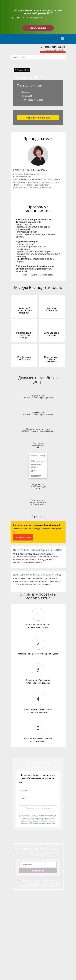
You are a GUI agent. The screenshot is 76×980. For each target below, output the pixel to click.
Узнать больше (38, 28)
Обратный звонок (53, 52)
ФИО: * (22, 782)
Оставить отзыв (23, 537)
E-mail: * (23, 798)
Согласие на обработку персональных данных (38, 883)
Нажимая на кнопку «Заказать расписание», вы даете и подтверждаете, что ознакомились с (39, 819)
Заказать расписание (38, 808)
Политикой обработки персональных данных (38, 823)
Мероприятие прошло (38, 118)
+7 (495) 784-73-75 (52, 47)
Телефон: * (24, 790)
